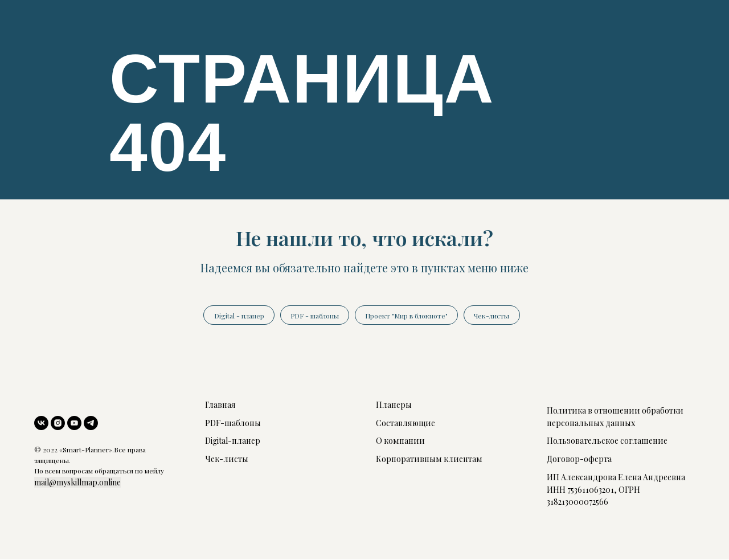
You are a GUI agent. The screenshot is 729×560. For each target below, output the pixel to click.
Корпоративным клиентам (429, 459)
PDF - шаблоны (314, 316)
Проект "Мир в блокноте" (407, 316)
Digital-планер (233, 442)
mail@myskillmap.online (77, 483)
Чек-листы (493, 316)
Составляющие (406, 424)
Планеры (394, 405)
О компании (400, 442)
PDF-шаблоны (233, 424)
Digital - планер (237, 316)
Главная (220, 405)
